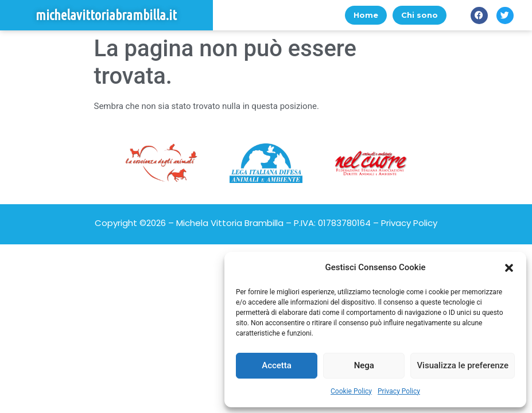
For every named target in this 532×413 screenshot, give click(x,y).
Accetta (277, 365)
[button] (509, 268)
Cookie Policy (351, 391)
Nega (364, 365)
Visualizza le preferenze (463, 365)
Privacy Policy (399, 391)
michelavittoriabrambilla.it (106, 15)
